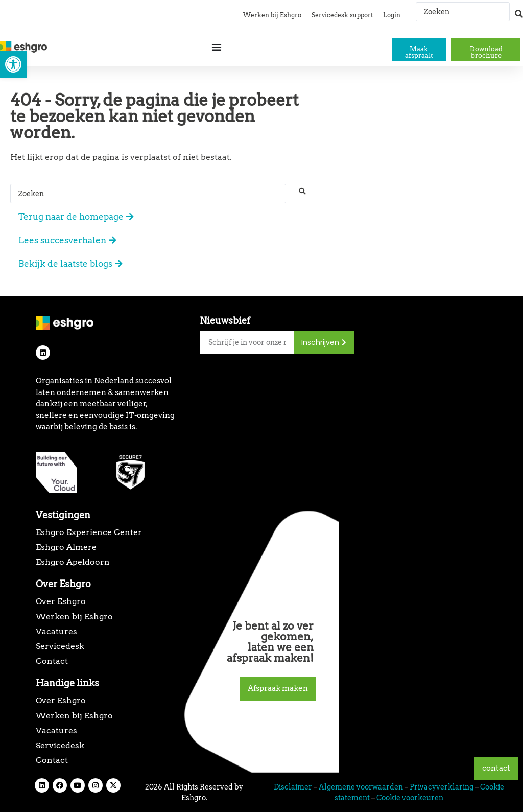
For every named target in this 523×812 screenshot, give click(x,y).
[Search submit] (519, 9)
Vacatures (56, 631)
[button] (13, 64)
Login (392, 15)
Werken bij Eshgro (272, 15)
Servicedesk (60, 646)
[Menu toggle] (217, 47)
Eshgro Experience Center (89, 532)
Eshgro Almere (66, 547)
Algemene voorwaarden (361, 787)
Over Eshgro (61, 601)
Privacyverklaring (442, 787)
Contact (52, 661)
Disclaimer (293, 787)
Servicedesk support (342, 15)
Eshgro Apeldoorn (73, 562)
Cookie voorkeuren (410, 798)
